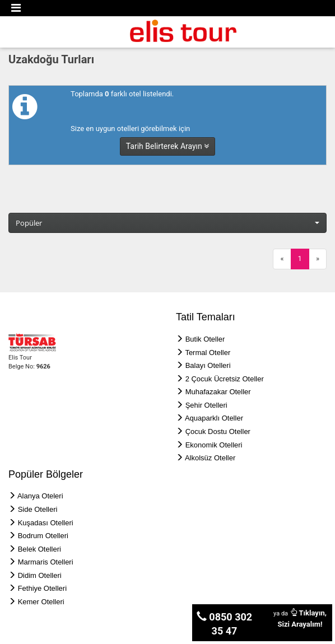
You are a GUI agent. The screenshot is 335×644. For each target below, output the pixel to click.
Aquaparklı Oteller (214, 418)
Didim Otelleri (40, 575)
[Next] (318, 259)
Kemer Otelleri (41, 602)
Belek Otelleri (39, 549)
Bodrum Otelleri (43, 536)
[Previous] (282, 259)
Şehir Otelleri (206, 405)
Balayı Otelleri (208, 365)
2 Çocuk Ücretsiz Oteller (225, 379)
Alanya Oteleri (40, 496)
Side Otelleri (38, 509)
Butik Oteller (205, 339)
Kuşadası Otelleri (46, 523)
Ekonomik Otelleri (214, 445)
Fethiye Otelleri (42, 588)
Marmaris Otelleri (46, 562)
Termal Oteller (208, 353)
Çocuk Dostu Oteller (218, 431)
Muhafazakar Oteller (218, 392)
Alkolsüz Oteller (210, 458)
